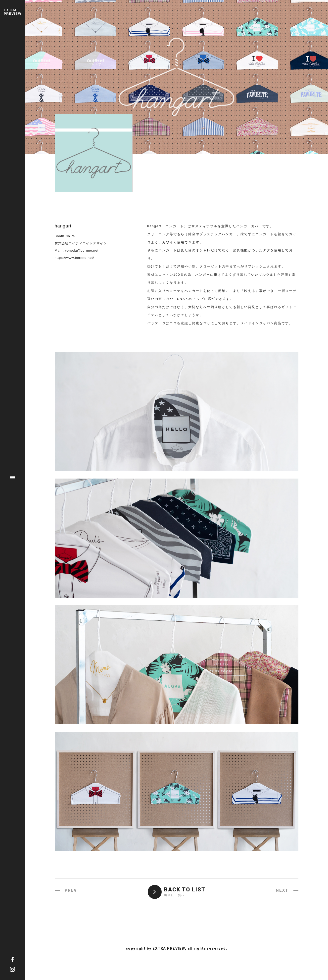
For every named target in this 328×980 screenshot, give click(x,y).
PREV (71, 890)
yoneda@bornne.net (82, 250)
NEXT (282, 890)
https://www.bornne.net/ (74, 258)
